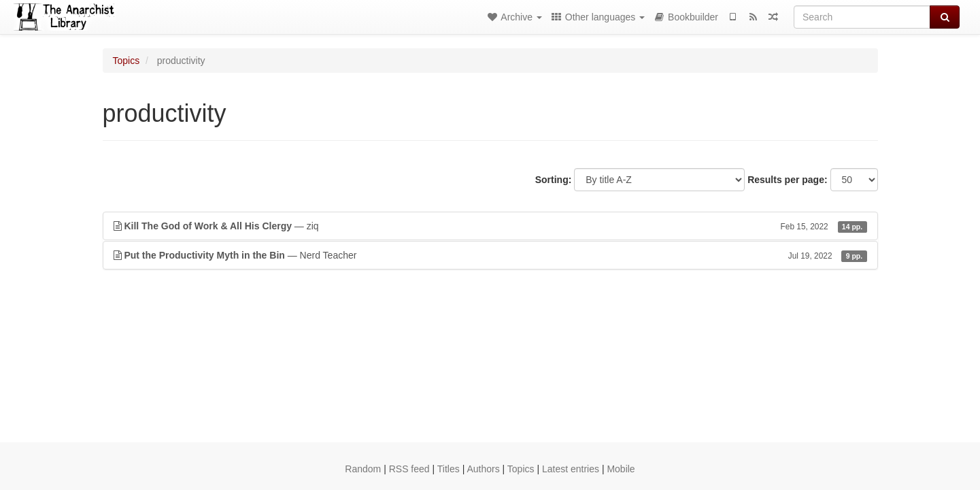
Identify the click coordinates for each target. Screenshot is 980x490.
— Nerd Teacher (490, 255)
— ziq (490, 226)
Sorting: (554, 180)
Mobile (621, 469)
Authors (483, 469)
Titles (449, 469)
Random (363, 469)
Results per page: (787, 180)
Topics (126, 61)
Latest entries (571, 469)
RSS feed (409, 469)
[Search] (862, 17)
